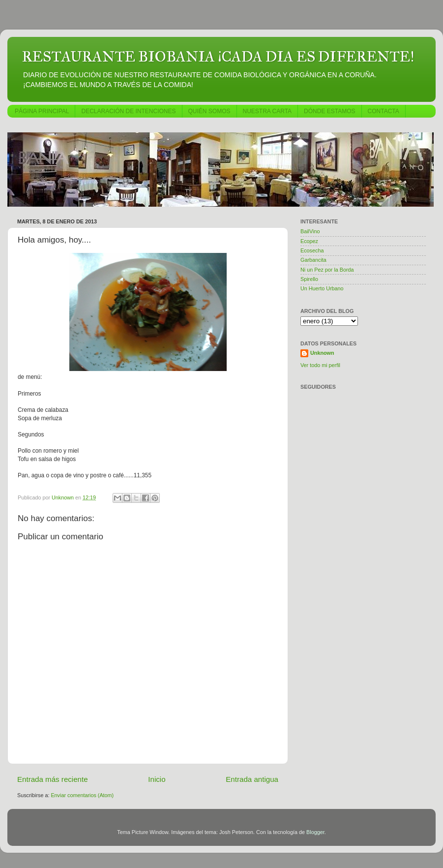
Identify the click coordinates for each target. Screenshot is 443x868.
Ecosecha (312, 250)
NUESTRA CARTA (267, 111)
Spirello (309, 279)
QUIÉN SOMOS (209, 111)
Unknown (322, 353)
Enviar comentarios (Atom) (82, 795)
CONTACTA (384, 111)
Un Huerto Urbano (322, 288)
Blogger (315, 832)
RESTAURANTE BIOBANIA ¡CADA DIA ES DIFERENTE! (218, 57)
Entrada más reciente (53, 779)
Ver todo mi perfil (320, 365)
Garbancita (313, 260)
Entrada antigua (252, 779)
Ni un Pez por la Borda (327, 270)
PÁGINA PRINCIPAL (42, 111)
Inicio (157, 779)
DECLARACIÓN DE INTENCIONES (128, 111)
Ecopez (309, 241)
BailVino (310, 231)
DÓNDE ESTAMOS (329, 111)
